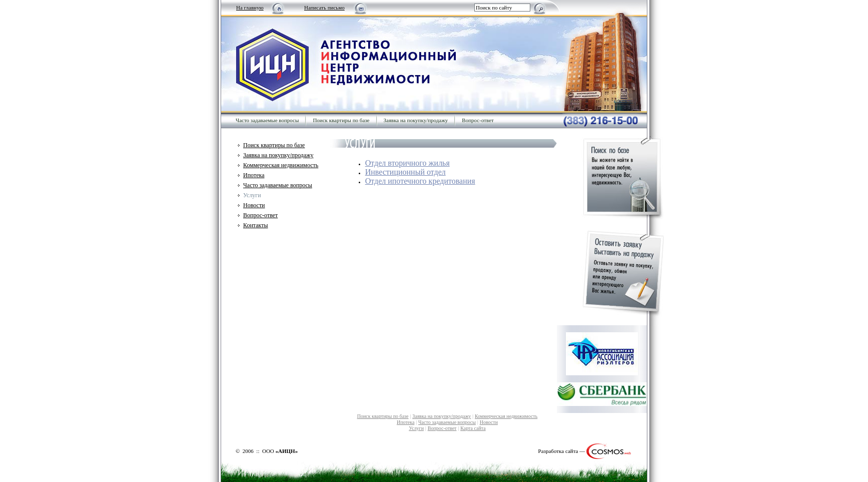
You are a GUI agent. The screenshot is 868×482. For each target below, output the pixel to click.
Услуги (416, 428)
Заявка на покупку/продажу (416, 120)
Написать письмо (324, 8)
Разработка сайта (558, 451)
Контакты (256, 225)
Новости (254, 205)
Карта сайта (473, 428)
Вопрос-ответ (478, 120)
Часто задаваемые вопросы (267, 120)
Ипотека (254, 175)
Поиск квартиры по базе (341, 120)
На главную (250, 8)
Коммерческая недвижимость (281, 165)
